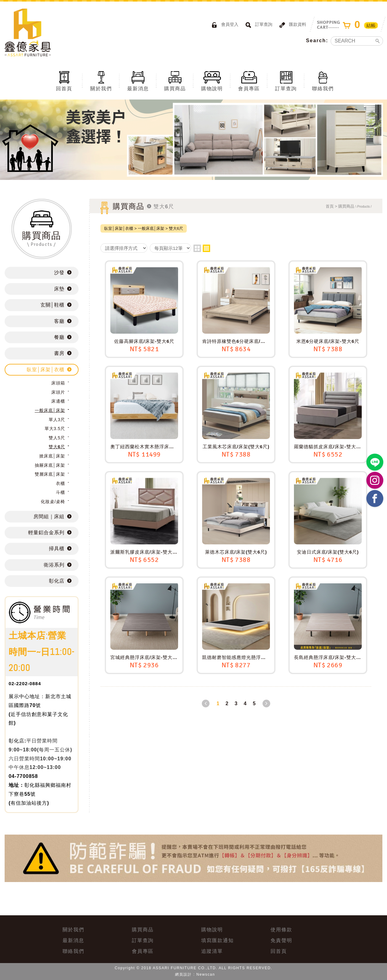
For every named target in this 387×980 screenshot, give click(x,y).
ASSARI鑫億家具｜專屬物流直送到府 (28, 32)
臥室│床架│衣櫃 (46, 370)
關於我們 (101, 81)
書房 (59, 353)
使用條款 (281, 930)
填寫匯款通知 (218, 940)
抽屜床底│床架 (50, 465)
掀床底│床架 (52, 456)
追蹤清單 (212, 951)
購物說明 (212, 81)
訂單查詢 (258, 25)
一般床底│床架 (50, 410)
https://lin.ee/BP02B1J (375, 462)
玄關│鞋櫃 (52, 305)
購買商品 (175, 81)
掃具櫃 (57, 549)
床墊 (59, 289)
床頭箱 (58, 383)
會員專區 (249, 81)
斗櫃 (60, 492)
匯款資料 (292, 25)
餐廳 (59, 337)
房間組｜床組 (49, 516)
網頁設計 (183, 974)
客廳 (59, 321)
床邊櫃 (58, 401)
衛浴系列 (54, 565)
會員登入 (224, 25)
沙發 (59, 272)
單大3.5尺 (55, 429)
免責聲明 (281, 940)
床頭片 (58, 392)
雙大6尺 (57, 447)
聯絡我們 (323, 81)
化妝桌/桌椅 (53, 502)
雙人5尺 (57, 438)
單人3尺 (57, 420)
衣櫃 (60, 483)
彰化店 (57, 581)
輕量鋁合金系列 (46, 533)
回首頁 (64, 81)
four (206, 248)
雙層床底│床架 (50, 474)
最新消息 (138, 81)
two (197, 248)
